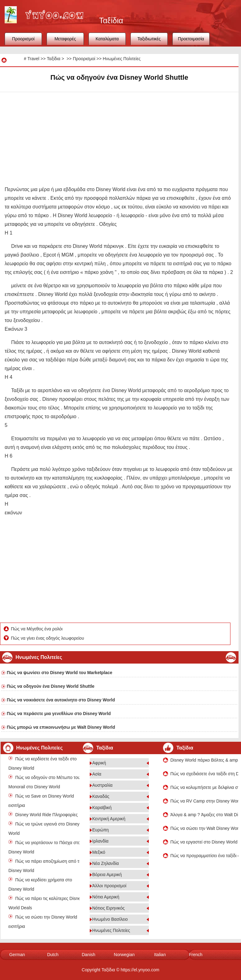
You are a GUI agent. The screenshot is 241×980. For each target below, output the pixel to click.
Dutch (53, 955)
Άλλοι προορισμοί (109, 886)
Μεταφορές (65, 39)
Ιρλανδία (100, 841)
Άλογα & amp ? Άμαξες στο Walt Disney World (204, 815)
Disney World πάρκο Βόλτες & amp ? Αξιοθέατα (204, 760)
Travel (33, 59)
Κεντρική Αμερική (109, 819)
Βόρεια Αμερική (107, 875)
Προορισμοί (23, 39)
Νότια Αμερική (106, 897)
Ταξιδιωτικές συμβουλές (149, 41)
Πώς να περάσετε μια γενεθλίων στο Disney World (59, 714)
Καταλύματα (107, 39)
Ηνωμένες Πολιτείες (122, 59)
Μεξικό (99, 852)
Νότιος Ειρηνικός (108, 908)
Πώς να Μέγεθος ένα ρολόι (37, 629)
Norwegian (124, 955)
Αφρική (99, 763)
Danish (89, 955)
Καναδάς (101, 796)
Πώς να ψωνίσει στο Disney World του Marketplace (60, 673)
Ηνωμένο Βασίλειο (110, 919)
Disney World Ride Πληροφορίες (46, 815)
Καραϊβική (102, 808)
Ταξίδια (54, 59)
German (17, 955)
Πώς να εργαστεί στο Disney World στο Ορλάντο (204, 842)
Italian (160, 955)
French (196, 955)
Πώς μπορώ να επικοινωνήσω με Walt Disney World (61, 727)
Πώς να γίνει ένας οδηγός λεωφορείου (48, 638)
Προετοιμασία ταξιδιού (191, 41)
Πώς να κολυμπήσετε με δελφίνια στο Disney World (204, 787)
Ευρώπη (100, 830)
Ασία (97, 774)
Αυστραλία (102, 785)
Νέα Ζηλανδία (106, 863)
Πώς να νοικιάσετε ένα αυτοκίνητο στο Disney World (61, 700)
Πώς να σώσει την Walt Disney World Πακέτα (204, 828)
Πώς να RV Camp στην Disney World (204, 801)
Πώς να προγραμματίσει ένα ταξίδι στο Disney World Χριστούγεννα (204, 856)
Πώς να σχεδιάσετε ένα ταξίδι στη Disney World (204, 774)
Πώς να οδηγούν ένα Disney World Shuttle (51, 686)
